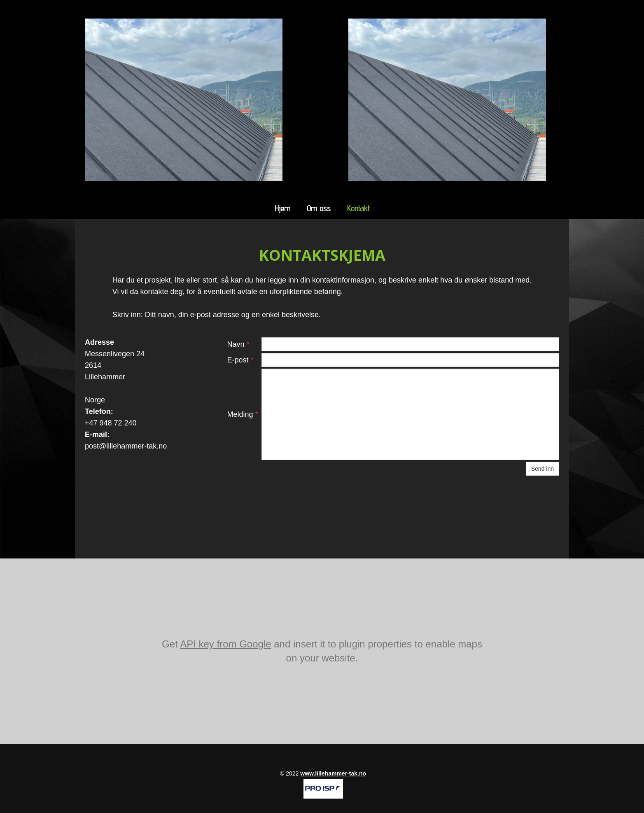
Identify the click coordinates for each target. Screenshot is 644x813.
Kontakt (358, 208)
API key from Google (225, 644)
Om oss (319, 208)
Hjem (282, 208)
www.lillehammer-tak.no (333, 773)
